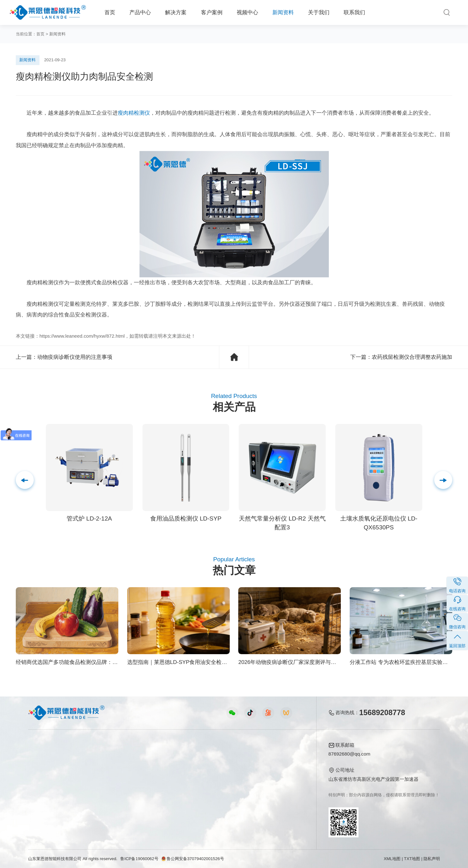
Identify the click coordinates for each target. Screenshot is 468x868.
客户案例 (212, 12)
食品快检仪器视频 (167, 766)
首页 (110, 12)
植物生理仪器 (42, 787)
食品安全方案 (100, 766)
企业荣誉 (275, 776)
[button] (443, 480)
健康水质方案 (100, 776)
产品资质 (275, 766)
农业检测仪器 (42, 766)
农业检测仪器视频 (167, 756)
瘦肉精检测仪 (134, 113)
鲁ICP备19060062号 (139, 859)
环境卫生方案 (100, 807)
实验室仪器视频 (165, 797)
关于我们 (319, 12)
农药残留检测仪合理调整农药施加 (412, 357)
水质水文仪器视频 (167, 776)
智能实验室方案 (102, 797)
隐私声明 (432, 859)
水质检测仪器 (42, 776)
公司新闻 (225, 756)
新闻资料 (283, 12)
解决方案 (176, 12)
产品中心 (140, 12)
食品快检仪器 (42, 756)
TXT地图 (412, 859)
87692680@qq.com (350, 754)
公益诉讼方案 (100, 817)
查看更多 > (40, 817)
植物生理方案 (100, 787)
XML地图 (392, 859)
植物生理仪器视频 (167, 787)
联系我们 (354, 12)
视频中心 (247, 12)
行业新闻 (225, 766)
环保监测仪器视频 (167, 807)
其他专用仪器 (42, 807)
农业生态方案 (100, 756)
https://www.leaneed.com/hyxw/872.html (82, 336)
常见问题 (225, 776)
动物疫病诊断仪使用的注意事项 (75, 357)
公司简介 (275, 756)
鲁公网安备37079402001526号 (193, 859)
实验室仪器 (40, 797)
